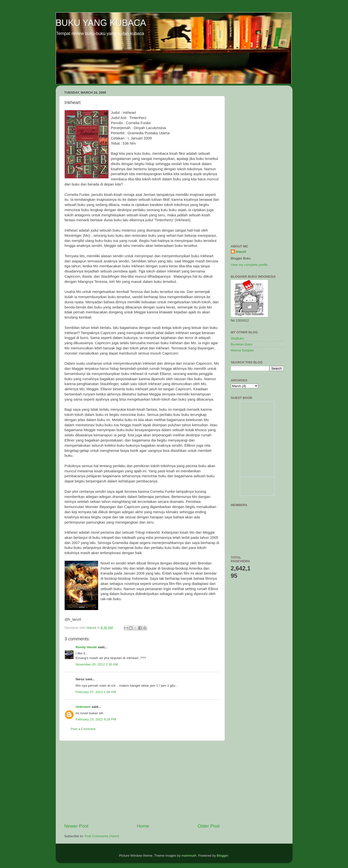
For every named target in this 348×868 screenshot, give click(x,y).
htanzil (241, 252)
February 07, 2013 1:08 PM (96, 692)
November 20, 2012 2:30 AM (97, 664)
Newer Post (76, 826)
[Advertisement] (142, 782)
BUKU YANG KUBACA (101, 23)
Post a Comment (83, 729)
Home (143, 826)
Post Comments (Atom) (102, 836)
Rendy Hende (86, 647)
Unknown (83, 707)
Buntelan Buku (242, 344)
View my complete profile (249, 265)
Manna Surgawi (242, 350)
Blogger (222, 856)
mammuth (189, 856)
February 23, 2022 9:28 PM (96, 719)
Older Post (209, 826)
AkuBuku (238, 338)
